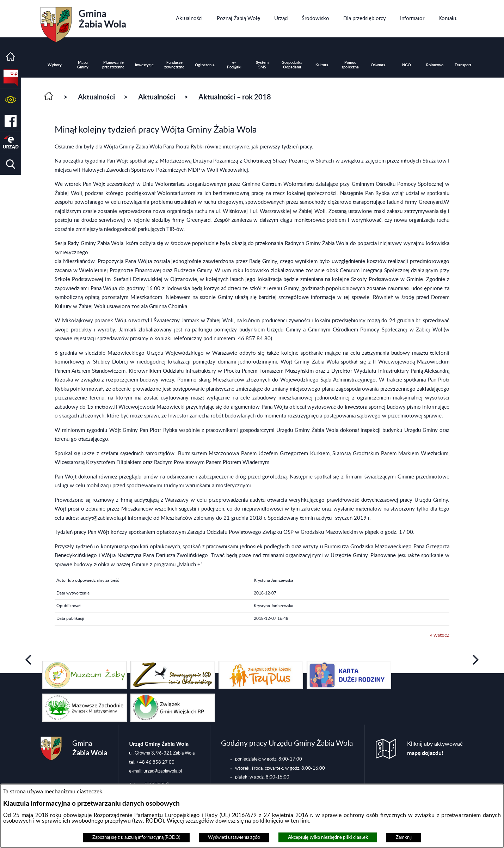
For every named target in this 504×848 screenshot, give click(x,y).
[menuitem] (189, 19)
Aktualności (96, 97)
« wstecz (440, 635)
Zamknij (404, 837)
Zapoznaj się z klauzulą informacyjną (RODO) (136, 837)
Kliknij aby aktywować (435, 749)
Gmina (83, 22)
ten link (300, 821)
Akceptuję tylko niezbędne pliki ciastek (328, 837)
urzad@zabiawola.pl (163, 771)
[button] (11, 100)
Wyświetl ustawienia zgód (234, 837)
